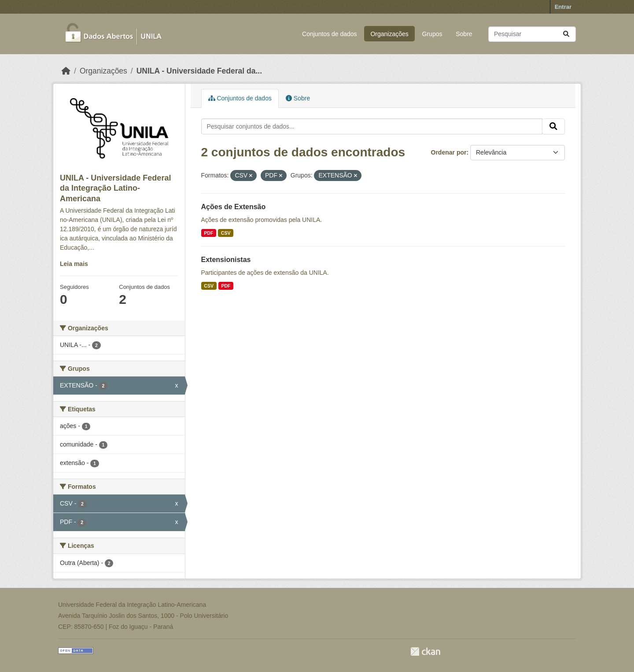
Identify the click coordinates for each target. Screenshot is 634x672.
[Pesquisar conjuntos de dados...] (532, 34)
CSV (226, 233)
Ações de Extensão (234, 207)
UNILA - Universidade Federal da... (199, 71)
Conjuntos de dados (330, 34)
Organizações (389, 34)
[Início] (66, 71)
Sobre (464, 34)
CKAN (425, 652)
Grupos (432, 34)
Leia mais (74, 264)
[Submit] (566, 34)
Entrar (563, 7)
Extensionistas (226, 260)
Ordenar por (449, 152)
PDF (208, 233)
